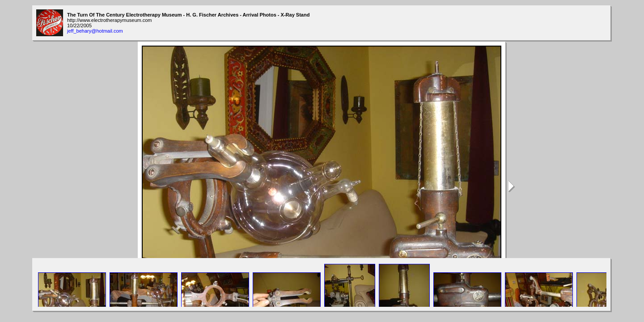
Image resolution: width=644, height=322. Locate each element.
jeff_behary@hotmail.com (95, 31)
